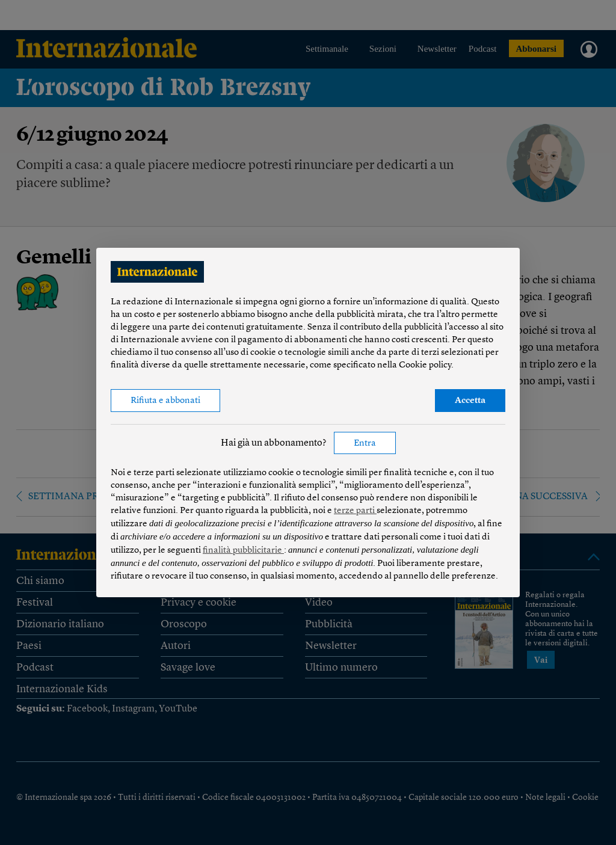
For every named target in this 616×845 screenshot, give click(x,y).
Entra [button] (365, 444)
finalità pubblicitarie (243, 551)
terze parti (355, 511)
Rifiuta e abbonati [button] (165, 401)
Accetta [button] (470, 401)
